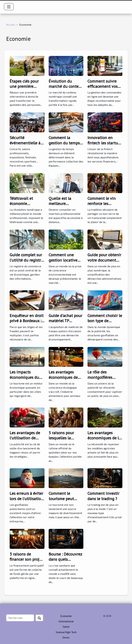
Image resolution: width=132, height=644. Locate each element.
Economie (66, 616)
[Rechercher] (20, 618)
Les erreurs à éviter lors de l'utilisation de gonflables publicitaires (26, 501)
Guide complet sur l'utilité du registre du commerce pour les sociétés (26, 263)
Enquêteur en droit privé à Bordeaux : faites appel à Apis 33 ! (27, 323)
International (66, 621)
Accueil (11, 25)
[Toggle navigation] (9, 7)
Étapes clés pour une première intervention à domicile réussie (24, 89)
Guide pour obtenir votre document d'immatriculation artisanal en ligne (104, 263)
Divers (66, 637)
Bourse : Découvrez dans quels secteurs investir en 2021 (65, 562)
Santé (66, 627)
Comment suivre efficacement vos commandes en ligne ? (103, 89)
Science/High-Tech (66, 632)
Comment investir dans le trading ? (103, 496)
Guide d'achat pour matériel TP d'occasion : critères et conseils (66, 323)
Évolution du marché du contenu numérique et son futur (66, 89)
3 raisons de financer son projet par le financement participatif (26, 562)
